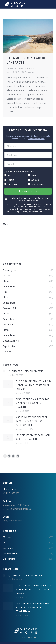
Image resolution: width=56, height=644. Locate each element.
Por (30, 68)
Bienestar (11, 184)
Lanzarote (11, 68)
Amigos (33, 180)
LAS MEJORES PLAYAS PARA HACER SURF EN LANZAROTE (33, 437)
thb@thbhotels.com (12, 521)
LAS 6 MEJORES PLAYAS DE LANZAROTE (26, 60)
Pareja (9, 180)
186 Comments (28, 72)
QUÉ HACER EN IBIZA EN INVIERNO (26, 371)
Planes (20, 68)
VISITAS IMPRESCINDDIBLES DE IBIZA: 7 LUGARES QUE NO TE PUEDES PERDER (32, 421)
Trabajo (10, 175)
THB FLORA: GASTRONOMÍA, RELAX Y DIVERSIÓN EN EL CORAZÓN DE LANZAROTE (34, 385)
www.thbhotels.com (36, 139)
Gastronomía (36, 184)
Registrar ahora (28, 191)
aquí (47, 211)
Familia (33, 175)
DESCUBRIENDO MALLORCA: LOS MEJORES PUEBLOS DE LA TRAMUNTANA (32, 403)
